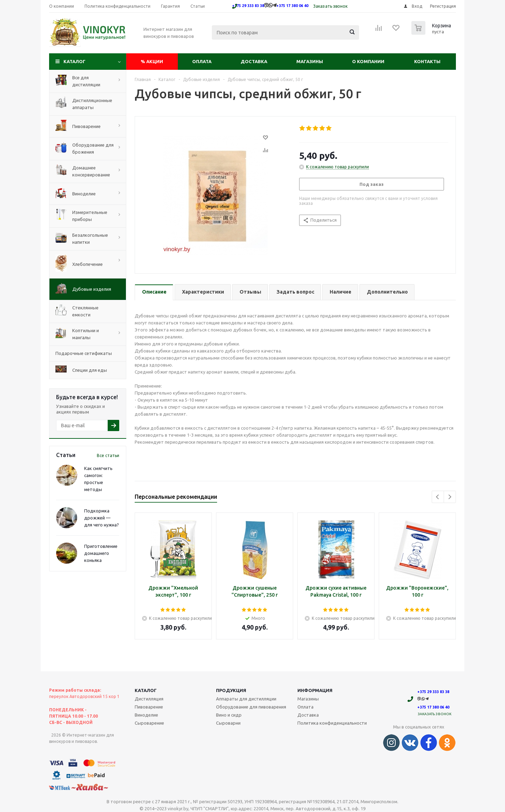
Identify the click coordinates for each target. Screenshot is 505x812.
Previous (438, 497)
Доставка (254, 61)
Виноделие (146, 715)
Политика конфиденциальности (332, 723)
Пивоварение (149, 707)
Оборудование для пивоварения (251, 707)
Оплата (202, 61)
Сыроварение (149, 723)
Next (450, 497)
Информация (315, 690)
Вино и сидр (229, 715)
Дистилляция (149, 699)
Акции (152, 61)
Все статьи (108, 455)
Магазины (310, 61)
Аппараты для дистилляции (246, 699)
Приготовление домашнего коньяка (101, 553)
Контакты (427, 61)
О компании (368, 61)
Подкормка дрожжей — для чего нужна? (102, 518)
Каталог (75, 61)
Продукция (231, 690)
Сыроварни (228, 723)
